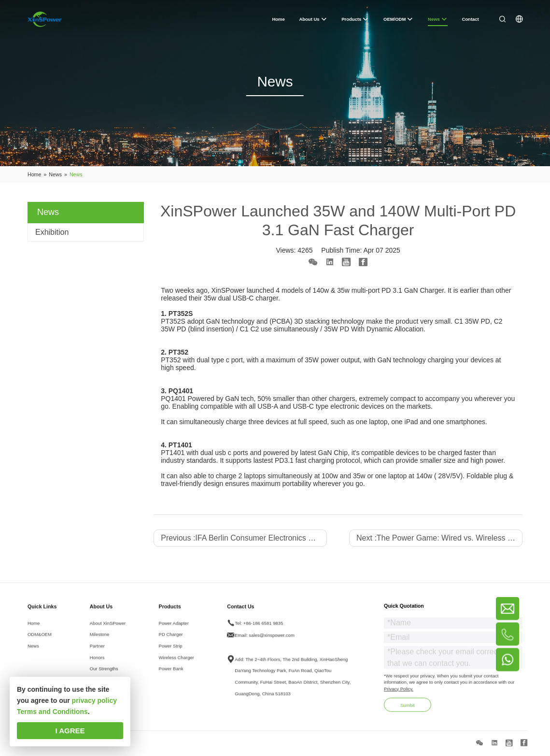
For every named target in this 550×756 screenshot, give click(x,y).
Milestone (100, 641)
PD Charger (171, 641)
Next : (439, 538)
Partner (97, 652)
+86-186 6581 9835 (263, 629)
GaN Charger (424, 290)
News (33, 652)
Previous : (244, 538)
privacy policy (94, 700)
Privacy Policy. (399, 695)
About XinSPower (108, 629)
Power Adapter (174, 629)
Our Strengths (104, 675)
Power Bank (171, 675)
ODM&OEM (40, 641)
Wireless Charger (176, 664)
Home (34, 629)
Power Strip (171, 652)
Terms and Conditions (52, 712)
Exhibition (52, 232)
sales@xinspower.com (272, 642)
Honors (97, 664)
